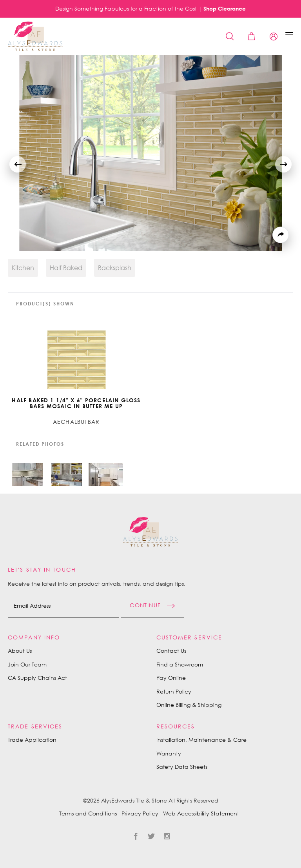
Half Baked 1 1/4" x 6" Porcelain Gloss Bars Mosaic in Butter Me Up (76, 403)
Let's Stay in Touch (42, 569)
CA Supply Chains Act (37, 678)
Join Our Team (27, 664)
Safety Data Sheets (182, 767)
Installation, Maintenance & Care (201, 740)
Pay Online (171, 678)
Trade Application (32, 740)
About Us (20, 651)
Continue (145, 605)
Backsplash (115, 268)
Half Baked (66, 268)
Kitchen (23, 268)
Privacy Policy (140, 813)
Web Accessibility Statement (201, 813)
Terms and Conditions (88, 813)
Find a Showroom (180, 664)
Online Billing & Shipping (189, 705)
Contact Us (171, 651)
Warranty (169, 753)
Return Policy (174, 691)
